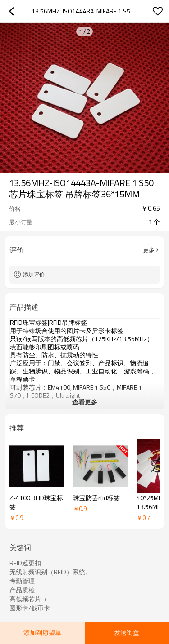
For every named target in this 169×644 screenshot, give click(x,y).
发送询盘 (127, 633)
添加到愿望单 (42, 633)
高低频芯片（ (28, 599)
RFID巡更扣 (25, 563)
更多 (149, 250)
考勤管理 (22, 581)
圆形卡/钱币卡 (30, 608)
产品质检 (22, 590)
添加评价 (34, 274)
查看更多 (85, 402)
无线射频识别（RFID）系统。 (50, 572)
